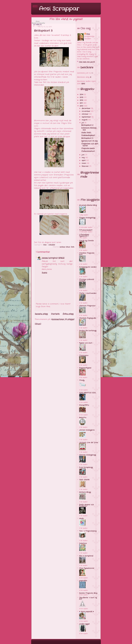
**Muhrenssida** (86, 230)
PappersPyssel (85, 368)
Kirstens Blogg (85, 492)
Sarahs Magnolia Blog (88, 593)
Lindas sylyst (84, 624)
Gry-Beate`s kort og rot (88, 598)
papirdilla (83, 581)
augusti (85, 120)
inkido (81, 519)
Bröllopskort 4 (87, 125)
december (86, 108)
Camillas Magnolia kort (87, 254)
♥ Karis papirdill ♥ (86, 612)
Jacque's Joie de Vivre (89, 443)
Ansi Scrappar (59, 9)
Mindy (82, 380)
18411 (83, 84)
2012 (82, 100)
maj (83, 158)
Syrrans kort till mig (89, 141)
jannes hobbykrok (50, 258)
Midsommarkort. (88, 151)
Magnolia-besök (88, 148)
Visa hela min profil (87, 62)
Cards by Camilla (86, 241)
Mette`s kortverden (88, 293)
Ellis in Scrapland (86, 556)
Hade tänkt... (86, 133)
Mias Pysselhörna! (87, 568)
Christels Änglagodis (88, 318)
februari (85, 166)
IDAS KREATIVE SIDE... (88, 393)
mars (84, 163)
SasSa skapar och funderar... (86, 505)
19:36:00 (61, 258)
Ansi (88, 34)
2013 (82, 97)
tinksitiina (83, 543)
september (87, 117)
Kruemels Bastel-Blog (88, 205)
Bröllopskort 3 (87, 138)
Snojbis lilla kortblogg (88, 331)
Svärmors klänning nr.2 (89, 129)
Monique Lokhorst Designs (87, 280)
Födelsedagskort (88, 135)
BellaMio (83, 418)
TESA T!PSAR (84, 480)
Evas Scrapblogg (86, 467)
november (86, 111)
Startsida (55, 314)
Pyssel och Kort (86, 343)
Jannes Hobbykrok (87, 430)
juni (83, 155)
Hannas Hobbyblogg (88, 455)
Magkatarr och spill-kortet (90, 145)
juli (83, 123)
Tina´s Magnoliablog (88, 531)
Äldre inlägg (68, 314)
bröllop (62, 247)
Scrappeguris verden (88, 267)
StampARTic (84, 405)
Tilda (73, 247)
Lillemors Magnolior (87, 306)
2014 (82, 95)
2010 (82, 106)
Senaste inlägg (41, 314)
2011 (82, 103)
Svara (44, 273)
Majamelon (84, 356)
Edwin (68, 247)
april (84, 160)
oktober (85, 114)
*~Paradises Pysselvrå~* (84, 235)
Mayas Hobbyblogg (87, 218)
